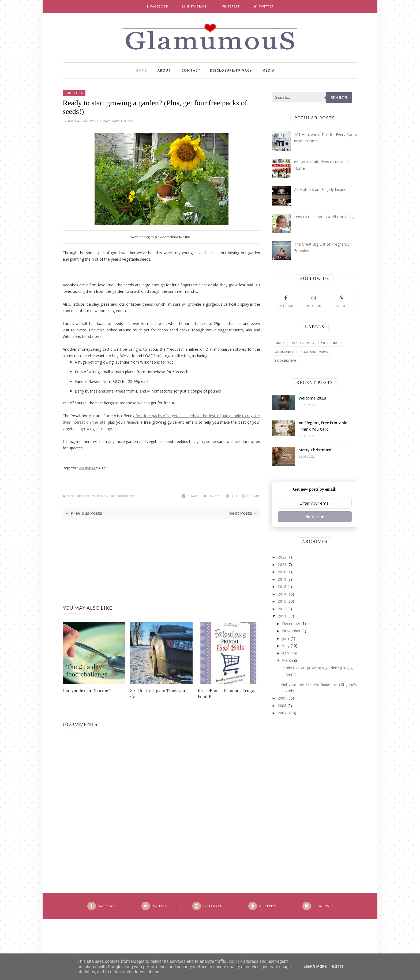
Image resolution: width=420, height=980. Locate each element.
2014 (282, 594)
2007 (282, 713)
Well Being (330, 343)
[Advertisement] (161, 556)
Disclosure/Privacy (231, 70)
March (288, 660)
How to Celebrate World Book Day (324, 217)
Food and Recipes (314, 352)
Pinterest (342, 301)
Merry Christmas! (315, 450)
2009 (282, 698)
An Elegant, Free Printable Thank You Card (323, 426)
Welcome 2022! (312, 398)
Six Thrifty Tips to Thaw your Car (159, 694)
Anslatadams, (87, 468)
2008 (282, 706)
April (286, 653)
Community (284, 352)
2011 (282, 616)
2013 (282, 601)
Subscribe (315, 517)
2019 (282, 579)
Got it (338, 967)
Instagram (314, 301)
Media (269, 70)
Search (339, 98)
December (291, 624)
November (291, 631)
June (286, 638)
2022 (282, 557)
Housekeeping (122, 496)
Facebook (286, 301)
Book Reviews (286, 360)
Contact (191, 70)
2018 (282, 587)
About (164, 70)
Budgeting (74, 93)
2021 (282, 565)
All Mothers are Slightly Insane (320, 189)
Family (103, 496)
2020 (282, 572)
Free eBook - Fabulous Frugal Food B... (227, 694)
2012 (282, 609)
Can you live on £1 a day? (87, 691)
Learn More (315, 967)
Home (141, 70)
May (286, 646)
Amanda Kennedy (81, 121)
